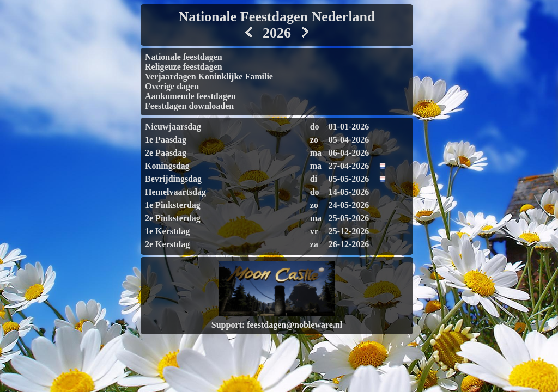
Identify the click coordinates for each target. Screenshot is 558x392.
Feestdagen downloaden (189, 106)
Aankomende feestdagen (190, 96)
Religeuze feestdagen (184, 67)
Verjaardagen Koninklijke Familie (209, 76)
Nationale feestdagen (184, 57)
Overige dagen (172, 86)
